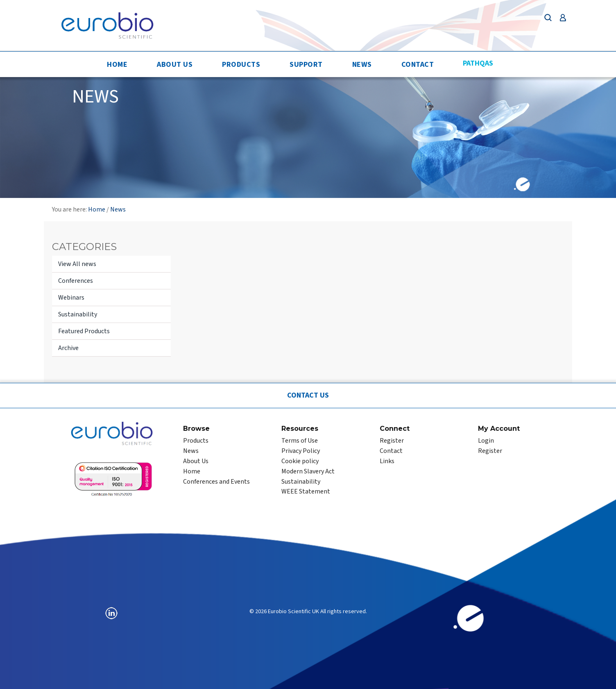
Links (387, 461)
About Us (175, 65)
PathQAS (478, 63)
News (362, 65)
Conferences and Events (216, 482)
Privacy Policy (301, 451)
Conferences (76, 281)
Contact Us (308, 395)
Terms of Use (300, 441)
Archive (68, 348)
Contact (418, 65)
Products (241, 65)
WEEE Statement (306, 491)
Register (392, 441)
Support (306, 65)
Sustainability (78, 314)
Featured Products (84, 331)
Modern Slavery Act (308, 471)
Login (486, 441)
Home (117, 65)
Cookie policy (300, 461)
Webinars (71, 298)
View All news (77, 264)
